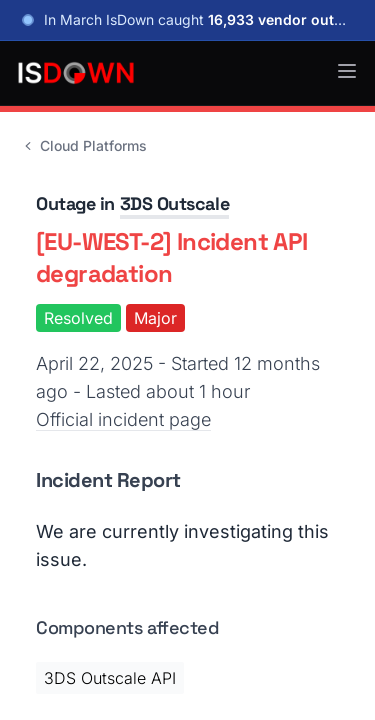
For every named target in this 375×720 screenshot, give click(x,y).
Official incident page (123, 419)
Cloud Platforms (83, 145)
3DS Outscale (175, 203)
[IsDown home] (76, 73)
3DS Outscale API (110, 678)
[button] (347, 71)
